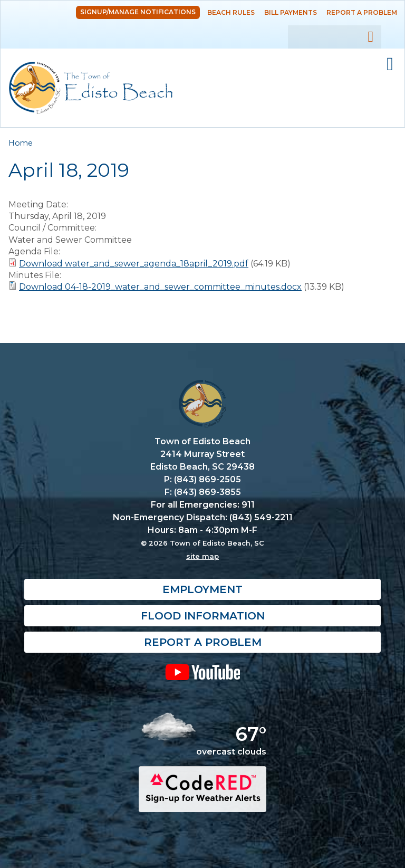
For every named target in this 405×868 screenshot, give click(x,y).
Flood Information (203, 616)
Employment (202, 589)
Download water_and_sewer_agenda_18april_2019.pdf (134, 264)
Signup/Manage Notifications (138, 12)
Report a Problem (362, 12)
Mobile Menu (390, 64)
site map (202, 556)
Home (21, 143)
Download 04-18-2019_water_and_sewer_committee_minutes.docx (160, 287)
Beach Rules (231, 12)
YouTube (202, 672)
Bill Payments (291, 12)
